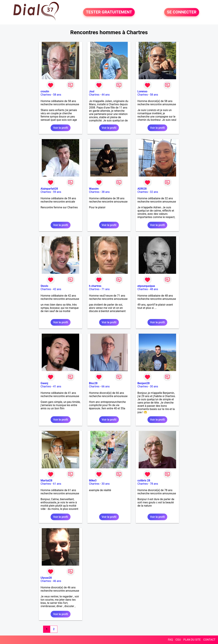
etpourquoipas (146, 286)
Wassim (94, 189)
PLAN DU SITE (192, 640)
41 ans (57, 386)
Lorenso (142, 91)
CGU (178, 640)
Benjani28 (143, 383)
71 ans (106, 289)
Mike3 (93, 480)
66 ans (106, 386)
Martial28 (46, 480)
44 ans (106, 95)
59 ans (57, 192)
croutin (45, 91)
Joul (92, 91)
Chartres (46, 95)
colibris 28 (144, 480)
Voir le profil (60, 128)
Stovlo (44, 286)
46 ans (57, 581)
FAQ (170, 640)
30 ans (154, 386)
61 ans (57, 484)
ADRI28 (142, 189)
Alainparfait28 (49, 189)
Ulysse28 (46, 578)
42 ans (57, 289)
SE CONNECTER (182, 12)
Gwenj (44, 383)
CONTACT (209, 640)
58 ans (57, 95)
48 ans (154, 289)
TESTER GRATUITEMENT (109, 12)
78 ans (154, 484)
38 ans (106, 192)
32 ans (154, 192)
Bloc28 (93, 383)
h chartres (95, 286)
